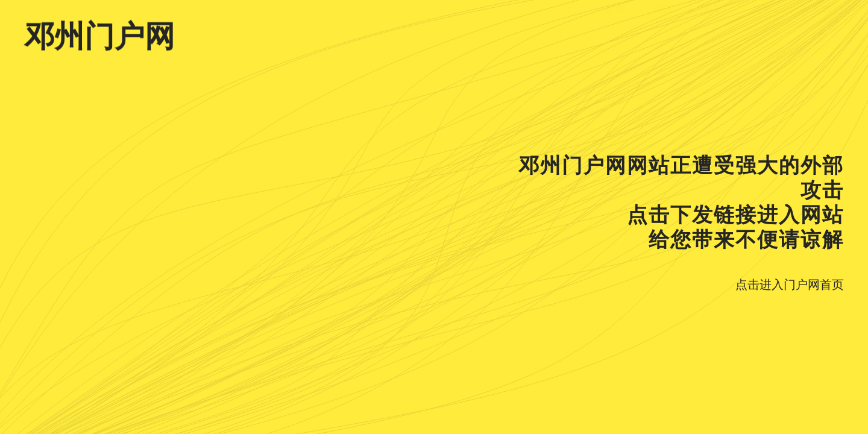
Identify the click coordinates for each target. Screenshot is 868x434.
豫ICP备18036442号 (75, 419)
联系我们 (822, 39)
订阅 (664, 39)
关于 (713, 39)
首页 (615, 39)
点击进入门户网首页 (790, 284)
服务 (763, 39)
